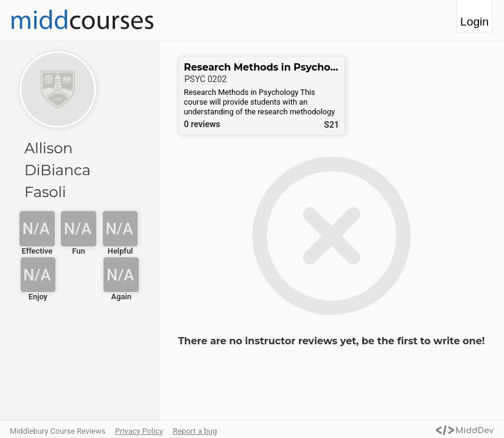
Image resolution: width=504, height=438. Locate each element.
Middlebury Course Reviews (58, 431)
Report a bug (195, 431)
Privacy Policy (139, 431)
